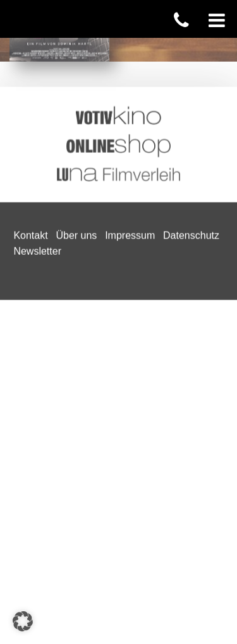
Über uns (76, 44)
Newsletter (37, 60)
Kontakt (30, 44)
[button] (23, 621)
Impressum (130, 44)
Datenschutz (191, 44)
